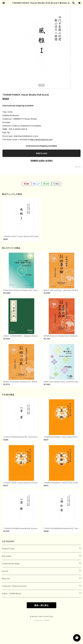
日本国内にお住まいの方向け (41, 161)
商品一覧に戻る (41, 605)
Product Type (8, 549)
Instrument (7, 556)
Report (78, 167)
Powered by (41, 620)
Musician (6, 579)
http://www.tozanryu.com (41, 139)
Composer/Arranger (11, 564)
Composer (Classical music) (14, 586)
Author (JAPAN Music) (12, 594)
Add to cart (42, 153)
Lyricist (5, 571)
